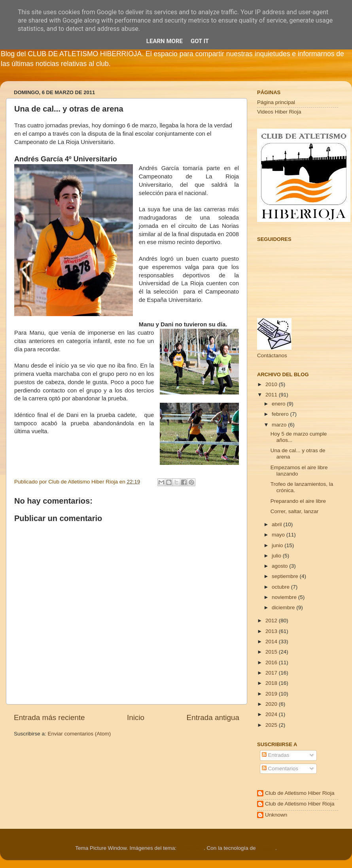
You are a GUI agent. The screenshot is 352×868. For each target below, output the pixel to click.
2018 (272, 683)
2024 (272, 714)
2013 (272, 631)
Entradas (276, 755)
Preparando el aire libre (298, 501)
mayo (279, 535)
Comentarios (280, 769)
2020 (272, 704)
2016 (272, 662)
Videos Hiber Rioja (279, 112)
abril (277, 524)
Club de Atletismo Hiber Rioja (300, 793)
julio (277, 556)
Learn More (165, 41)
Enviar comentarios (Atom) (79, 734)
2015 (272, 652)
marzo (280, 425)
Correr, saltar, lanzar (295, 511)
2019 (272, 694)
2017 (272, 673)
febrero (281, 414)
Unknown (276, 815)
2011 (272, 395)
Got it (200, 41)
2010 (272, 384)
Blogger (266, 848)
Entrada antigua (213, 717)
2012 (272, 621)
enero (279, 404)
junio (278, 545)
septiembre (286, 576)
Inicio (136, 717)
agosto (280, 566)
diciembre (284, 607)
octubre (281, 587)
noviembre (285, 597)
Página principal (276, 102)
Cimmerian (191, 848)
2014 (272, 642)
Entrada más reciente (49, 717)
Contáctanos (272, 355)
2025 (272, 725)
